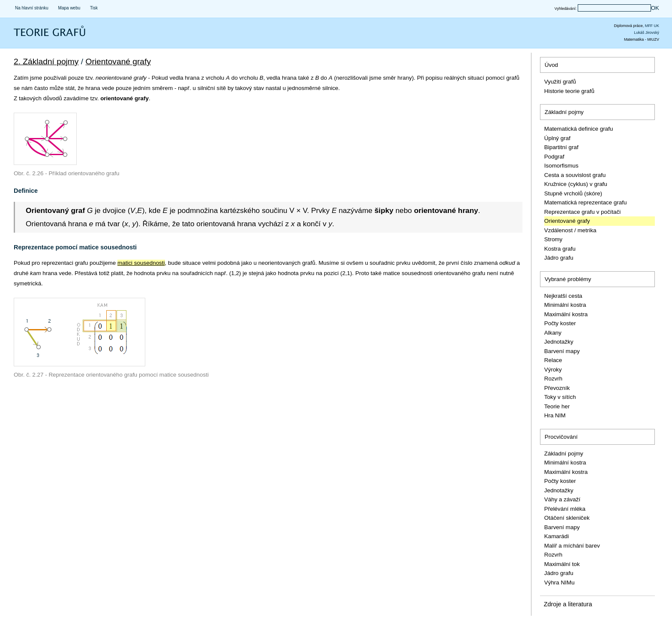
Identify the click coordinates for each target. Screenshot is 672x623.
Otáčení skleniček (567, 518)
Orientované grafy (118, 61)
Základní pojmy (564, 112)
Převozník (557, 388)
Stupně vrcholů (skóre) (573, 193)
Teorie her (557, 406)
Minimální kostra (565, 305)
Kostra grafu (560, 249)
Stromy (553, 239)
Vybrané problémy (568, 279)
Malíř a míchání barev (572, 546)
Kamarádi (557, 536)
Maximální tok (562, 564)
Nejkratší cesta (563, 296)
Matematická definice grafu (579, 129)
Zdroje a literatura (568, 604)
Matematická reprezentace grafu (586, 202)
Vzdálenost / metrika (570, 230)
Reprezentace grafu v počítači (583, 212)
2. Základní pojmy (46, 61)
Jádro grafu (559, 258)
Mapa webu (69, 8)
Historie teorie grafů (569, 91)
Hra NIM (555, 415)
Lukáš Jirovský (646, 33)
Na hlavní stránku (32, 8)
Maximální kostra (566, 314)
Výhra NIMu (559, 583)
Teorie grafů (32, 37)
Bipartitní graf (561, 147)
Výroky (553, 370)
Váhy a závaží (562, 499)
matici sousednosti (141, 263)
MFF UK (652, 26)
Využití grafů (560, 82)
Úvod (551, 65)
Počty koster (560, 323)
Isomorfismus (561, 166)
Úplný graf (557, 138)
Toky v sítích (560, 397)
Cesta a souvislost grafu (575, 175)
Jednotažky (559, 342)
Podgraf (554, 157)
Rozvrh (553, 379)
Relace (553, 360)
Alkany (553, 333)
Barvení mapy (562, 351)
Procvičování (561, 437)
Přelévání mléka (565, 509)
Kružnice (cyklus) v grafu (576, 184)
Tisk (94, 8)
